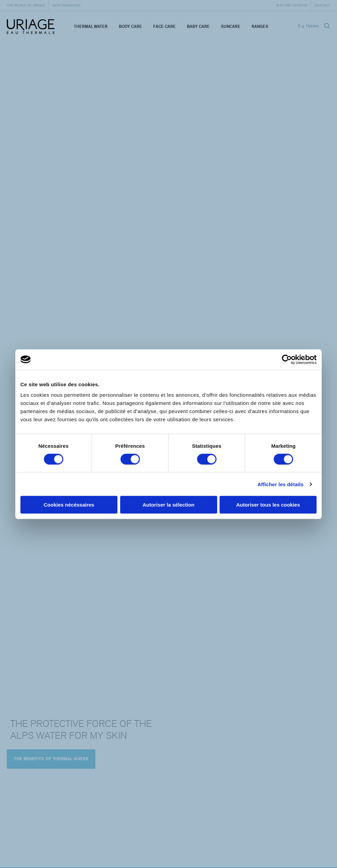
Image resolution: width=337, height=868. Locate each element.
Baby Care (198, 26)
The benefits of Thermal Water (51, 759)
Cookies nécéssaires (69, 505)
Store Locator (293, 5)
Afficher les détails (280, 484)
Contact (322, 5)
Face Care (164, 26)
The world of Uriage (26, 5)
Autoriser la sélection (169, 505)
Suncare (231, 26)
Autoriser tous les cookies (268, 505)
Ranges (260, 26)
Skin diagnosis (67, 5)
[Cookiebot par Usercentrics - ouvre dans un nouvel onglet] (287, 359)
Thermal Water (91, 26)
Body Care (130, 26)
